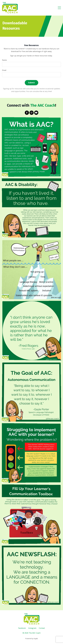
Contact (42, 628)
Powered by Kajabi (31, 639)
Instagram (32, 628)
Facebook (22, 628)
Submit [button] (31, 83)
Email (4, 70)
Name (4, 60)
